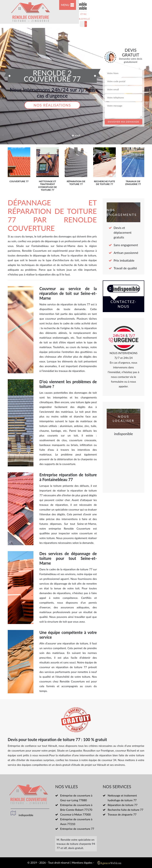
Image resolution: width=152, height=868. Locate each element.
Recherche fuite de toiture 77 (125, 810)
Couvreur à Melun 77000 (75, 814)
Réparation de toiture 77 (123, 805)
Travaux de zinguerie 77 (122, 814)
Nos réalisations (52, 105)
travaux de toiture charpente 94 (76, 844)
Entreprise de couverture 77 (77, 829)
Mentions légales (82, 863)
